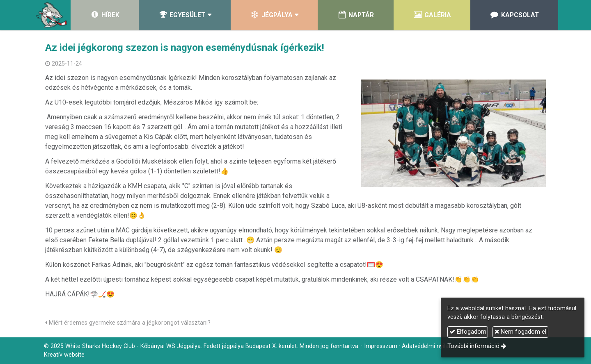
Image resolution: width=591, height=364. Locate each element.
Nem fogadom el (520, 332)
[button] (185, 15)
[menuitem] (105, 15)
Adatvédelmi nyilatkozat (434, 346)
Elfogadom (468, 332)
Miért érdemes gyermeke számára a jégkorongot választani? (128, 323)
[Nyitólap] (52, 15)
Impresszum (381, 346)
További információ (473, 346)
